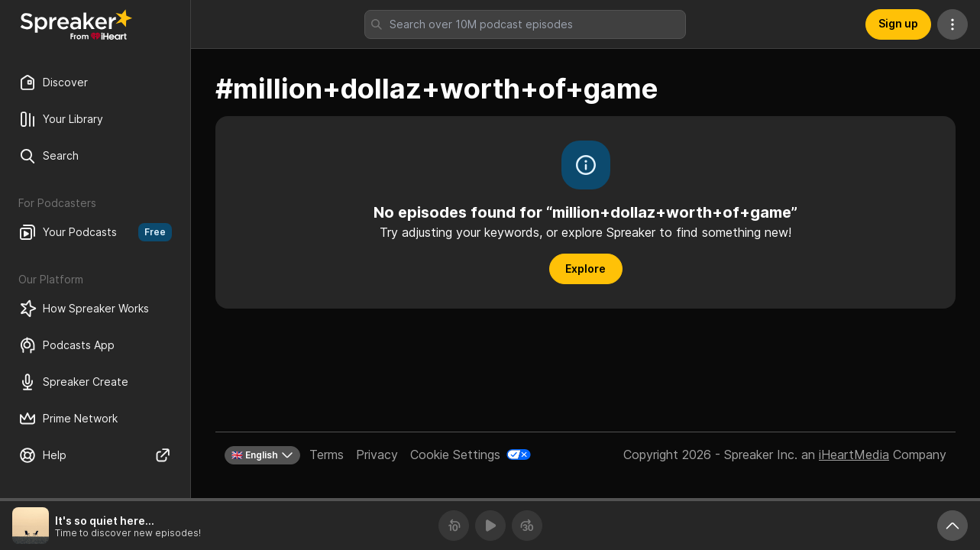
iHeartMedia (854, 455)
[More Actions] (953, 24)
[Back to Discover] (76, 24)
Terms (327, 455)
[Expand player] (953, 526)
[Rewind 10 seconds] (454, 526)
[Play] (490, 526)
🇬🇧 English (262, 455)
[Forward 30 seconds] (527, 526)
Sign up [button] (898, 23)
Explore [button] (585, 269)
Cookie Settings (455, 455)
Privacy (377, 455)
